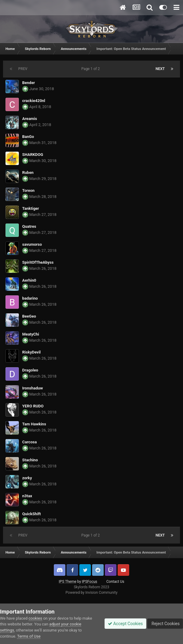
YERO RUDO (33, 406)
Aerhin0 (29, 280)
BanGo (28, 137)
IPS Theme (67, 582)
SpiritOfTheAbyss (38, 262)
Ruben (28, 172)
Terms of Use (29, 636)
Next (160, 69)
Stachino (30, 460)
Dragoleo (30, 370)
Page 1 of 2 (92, 69)
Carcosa (29, 442)
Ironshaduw (33, 388)
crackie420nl (34, 101)
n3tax (27, 496)
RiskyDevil (31, 352)
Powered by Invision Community (92, 593)
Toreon (28, 190)
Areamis (30, 119)
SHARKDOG (33, 155)
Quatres (29, 226)
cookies (35, 618)
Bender (29, 83)
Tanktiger (31, 208)
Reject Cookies (165, 624)
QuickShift (31, 514)
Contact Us (115, 582)
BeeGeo (29, 316)
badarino (30, 298)
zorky (27, 478)
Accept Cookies (125, 624)
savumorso (32, 244)
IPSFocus (89, 582)
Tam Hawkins (34, 424)
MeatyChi (31, 334)
